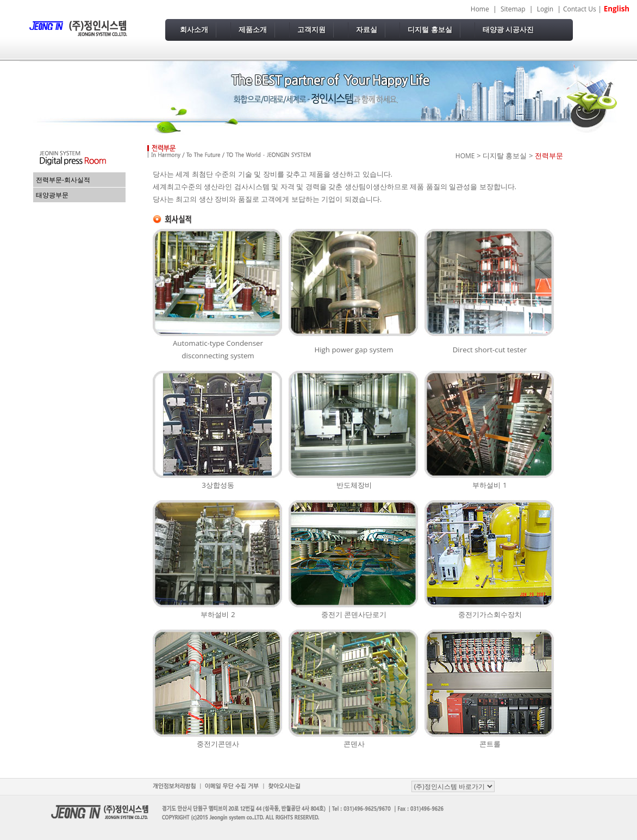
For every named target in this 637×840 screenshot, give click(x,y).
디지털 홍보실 (430, 30)
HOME (465, 156)
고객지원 (311, 30)
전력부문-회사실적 (63, 180)
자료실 (367, 30)
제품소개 (253, 30)
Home (480, 9)
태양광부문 (52, 195)
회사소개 (194, 30)
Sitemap (513, 9)
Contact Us (580, 9)
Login (545, 9)
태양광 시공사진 (508, 30)
